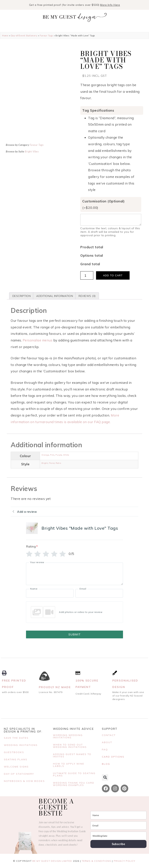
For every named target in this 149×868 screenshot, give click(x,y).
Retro (58, 463)
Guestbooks (14, 752)
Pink (52, 455)
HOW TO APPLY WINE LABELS (69, 765)
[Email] (99, 593)
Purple (59, 455)
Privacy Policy (124, 861)
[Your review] (74, 574)
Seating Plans (16, 759)
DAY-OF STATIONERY (19, 774)
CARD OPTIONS (113, 757)
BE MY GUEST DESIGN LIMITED (52, 861)
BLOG (106, 764)
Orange (45, 455)
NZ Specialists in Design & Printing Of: (23, 730)
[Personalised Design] (115, 673)
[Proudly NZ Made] (44, 676)
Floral (52, 463)
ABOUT (107, 742)
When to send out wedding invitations (70, 746)
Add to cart (113, 275)
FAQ (105, 749)
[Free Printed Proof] (4, 673)
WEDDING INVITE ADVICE (73, 729)
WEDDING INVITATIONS (21, 745)
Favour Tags (46, 35)
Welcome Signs (16, 767)
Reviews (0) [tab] (87, 296)
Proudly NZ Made (55, 687)
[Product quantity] (87, 275)
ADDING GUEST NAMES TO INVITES (72, 755)
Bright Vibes (32, 186)
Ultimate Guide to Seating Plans (74, 774)
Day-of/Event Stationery (24, 35)
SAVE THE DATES (16, 738)
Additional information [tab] (55, 296)
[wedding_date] (119, 836)
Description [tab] (22, 296)
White (66, 455)
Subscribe (118, 844)
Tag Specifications (98, 110)
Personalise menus (38, 340)
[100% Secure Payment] (78, 673)
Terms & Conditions (96, 861)
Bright (45, 463)
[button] (105, 777)
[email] (119, 826)
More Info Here (110, 5)
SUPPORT (110, 729)
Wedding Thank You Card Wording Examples (74, 784)
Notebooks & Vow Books (24, 781)
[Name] (50, 593)
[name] (119, 815)
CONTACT (109, 735)
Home (5, 35)
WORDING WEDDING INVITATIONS (68, 736)
